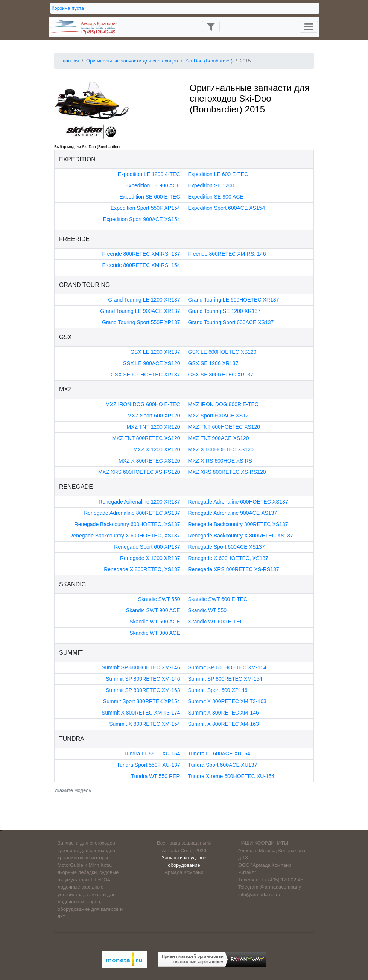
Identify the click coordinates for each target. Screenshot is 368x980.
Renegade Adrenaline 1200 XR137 (139, 502)
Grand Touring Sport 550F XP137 (141, 322)
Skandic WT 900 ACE (155, 633)
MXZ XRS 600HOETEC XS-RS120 (139, 472)
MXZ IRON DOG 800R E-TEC (223, 404)
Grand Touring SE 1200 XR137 (224, 311)
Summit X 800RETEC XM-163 (224, 724)
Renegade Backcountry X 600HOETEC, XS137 (125, 536)
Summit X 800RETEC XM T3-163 (227, 701)
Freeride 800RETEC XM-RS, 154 (141, 265)
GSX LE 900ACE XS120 (151, 363)
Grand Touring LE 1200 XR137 (144, 300)
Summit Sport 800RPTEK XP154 (142, 701)
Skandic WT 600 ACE (155, 622)
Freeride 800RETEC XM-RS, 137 (141, 254)
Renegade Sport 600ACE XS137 (227, 547)
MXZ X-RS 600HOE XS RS (220, 461)
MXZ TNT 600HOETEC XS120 (224, 427)
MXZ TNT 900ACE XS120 (219, 438)
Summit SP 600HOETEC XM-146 (141, 667)
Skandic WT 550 (207, 610)
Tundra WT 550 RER (156, 776)
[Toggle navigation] (211, 27)
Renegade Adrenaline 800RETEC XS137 (132, 513)
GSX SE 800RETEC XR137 (221, 375)
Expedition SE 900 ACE (216, 197)
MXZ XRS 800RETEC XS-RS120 (227, 472)
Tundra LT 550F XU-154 (152, 754)
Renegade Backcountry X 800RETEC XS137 (241, 536)
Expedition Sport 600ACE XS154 (227, 208)
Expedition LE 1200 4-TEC (149, 174)
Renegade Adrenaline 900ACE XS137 (233, 513)
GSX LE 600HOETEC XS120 (222, 352)
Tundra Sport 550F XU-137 (148, 765)
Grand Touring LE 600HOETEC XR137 (234, 300)
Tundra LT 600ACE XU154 (219, 754)
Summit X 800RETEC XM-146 (224, 713)
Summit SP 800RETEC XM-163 (143, 690)
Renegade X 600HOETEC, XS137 (228, 558)
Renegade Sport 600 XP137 (147, 547)
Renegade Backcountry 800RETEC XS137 (238, 524)
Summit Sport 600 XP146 (218, 690)
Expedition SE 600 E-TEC (150, 197)
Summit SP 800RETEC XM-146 (143, 679)
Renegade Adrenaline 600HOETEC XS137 (238, 502)
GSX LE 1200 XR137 (155, 352)
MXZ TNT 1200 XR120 (154, 427)
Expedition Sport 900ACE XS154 (142, 219)
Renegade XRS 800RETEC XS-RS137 (234, 569)
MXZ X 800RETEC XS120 (149, 461)
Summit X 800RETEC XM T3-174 (141, 713)
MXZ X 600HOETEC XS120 (221, 449)
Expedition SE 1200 (211, 185)
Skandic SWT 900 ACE (153, 610)
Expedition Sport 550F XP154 (145, 208)
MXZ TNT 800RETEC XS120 (146, 438)
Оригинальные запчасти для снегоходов (132, 61)
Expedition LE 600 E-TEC (218, 174)
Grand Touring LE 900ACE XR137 (140, 311)
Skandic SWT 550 (159, 599)
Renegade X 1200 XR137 (150, 558)
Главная (69, 61)
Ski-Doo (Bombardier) (209, 61)
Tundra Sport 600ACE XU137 (223, 765)
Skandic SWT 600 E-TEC (218, 599)
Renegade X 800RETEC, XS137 (142, 569)
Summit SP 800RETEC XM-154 (225, 679)
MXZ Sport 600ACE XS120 (220, 416)
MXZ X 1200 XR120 (157, 449)
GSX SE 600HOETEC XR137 (145, 375)
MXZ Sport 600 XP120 (154, 416)
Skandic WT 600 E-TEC (216, 622)
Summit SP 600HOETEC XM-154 (227, 667)
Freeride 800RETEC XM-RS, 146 (227, 254)
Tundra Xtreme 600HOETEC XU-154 (231, 776)
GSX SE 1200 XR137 (213, 363)
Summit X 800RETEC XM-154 (144, 724)
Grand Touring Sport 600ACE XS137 (231, 322)
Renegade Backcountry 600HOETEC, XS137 (127, 524)
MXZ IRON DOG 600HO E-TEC (143, 404)
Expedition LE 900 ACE (153, 185)
